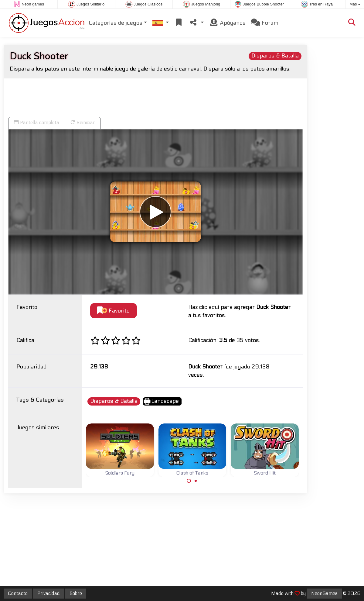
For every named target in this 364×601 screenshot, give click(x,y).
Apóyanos (227, 23)
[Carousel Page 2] (196, 481)
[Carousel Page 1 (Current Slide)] (189, 481)
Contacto (18, 593)
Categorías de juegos (116, 23)
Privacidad (49, 593)
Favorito (113, 311)
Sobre (76, 593)
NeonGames (324, 593)
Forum (265, 23)
